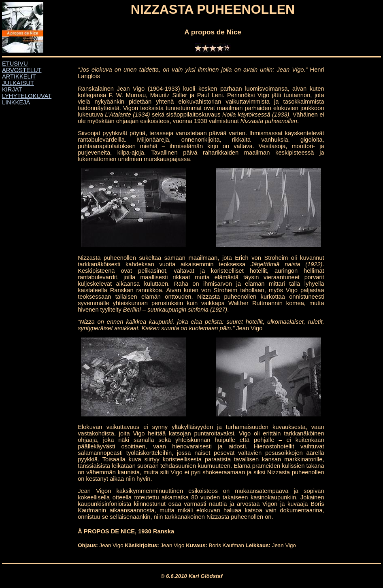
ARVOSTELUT (22, 70)
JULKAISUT (18, 83)
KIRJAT (12, 89)
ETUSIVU (15, 64)
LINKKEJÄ (16, 102)
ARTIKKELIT (19, 76)
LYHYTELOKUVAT (27, 96)
